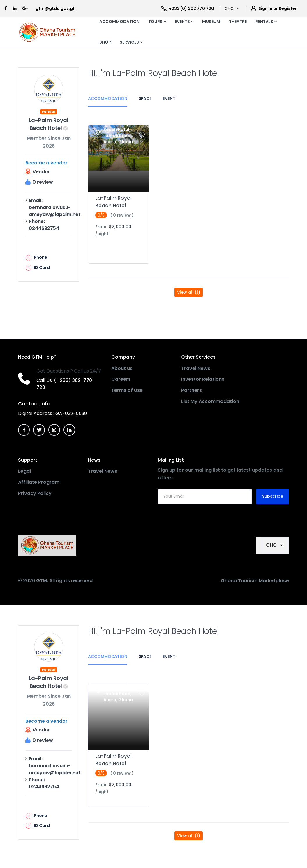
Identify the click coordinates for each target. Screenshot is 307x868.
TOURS (157, 22)
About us (122, 368)
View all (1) (189, 292)
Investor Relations (203, 379)
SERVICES (131, 42)
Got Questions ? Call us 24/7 (69, 371)
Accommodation (108, 98)
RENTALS (266, 22)
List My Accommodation (210, 401)
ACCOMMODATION (119, 22)
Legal (24, 471)
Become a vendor (46, 163)
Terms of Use (127, 390)
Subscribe (273, 496)
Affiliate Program (39, 482)
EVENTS (184, 22)
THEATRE (238, 22)
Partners (192, 390)
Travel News (196, 368)
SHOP (105, 42)
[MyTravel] (48, 545)
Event (169, 98)
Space (145, 98)
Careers (121, 379)
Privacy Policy (35, 493)
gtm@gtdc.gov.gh (55, 8)
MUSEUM (211, 22)
